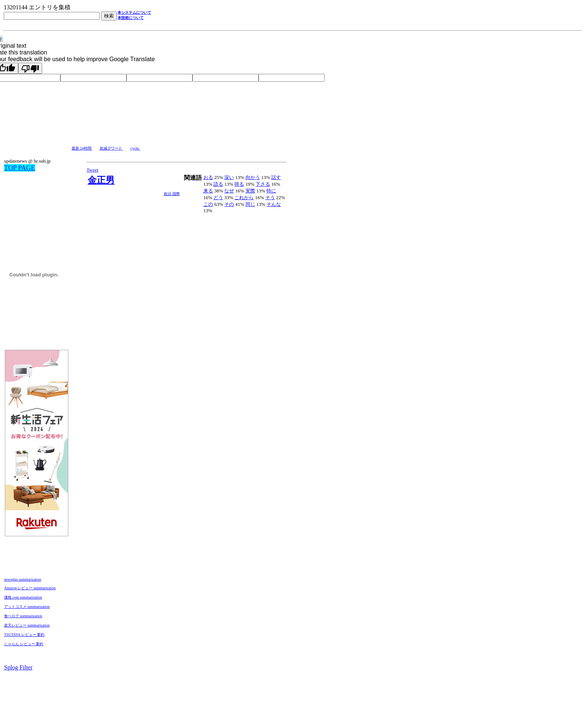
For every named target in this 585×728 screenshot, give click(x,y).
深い (229, 177)
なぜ (229, 191)
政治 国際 (172, 194)
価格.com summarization (23, 597)
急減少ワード (111, 148)
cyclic (135, 148)
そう (270, 197)
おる (208, 177)
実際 (250, 191)
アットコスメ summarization (27, 607)
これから (244, 197)
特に (271, 191)
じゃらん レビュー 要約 (24, 644)
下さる (263, 184)
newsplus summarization (23, 579)
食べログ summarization (23, 616)
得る (239, 184)
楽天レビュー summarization (27, 625)
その (229, 204)
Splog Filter (18, 667)
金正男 (101, 180)
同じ (250, 204)
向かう (253, 177)
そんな (274, 204)
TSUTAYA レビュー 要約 (24, 635)
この (208, 204)
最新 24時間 (82, 148)
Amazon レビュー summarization (30, 588)
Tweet (93, 170)
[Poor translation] (30, 68)
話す (276, 177)
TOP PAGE (20, 168)
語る (218, 184)
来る (208, 191)
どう (218, 197)
